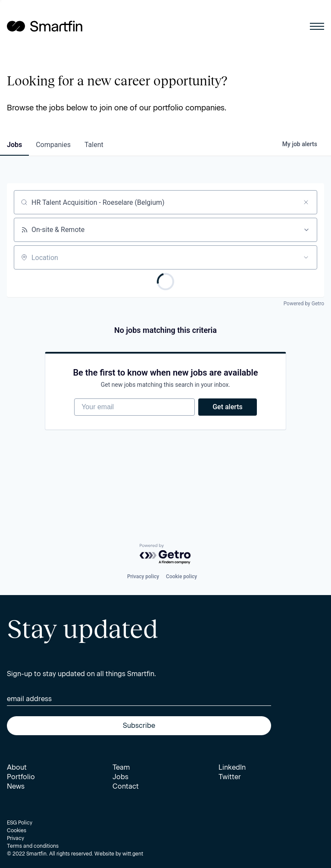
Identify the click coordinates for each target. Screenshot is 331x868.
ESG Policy (20, 823)
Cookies (17, 830)
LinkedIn (232, 767)
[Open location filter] (306, 257)
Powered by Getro (304, 304)
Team (121, 767)
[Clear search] (306, 202)
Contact (126, 786)
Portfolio (21, 777)
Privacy (16, 838)
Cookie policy (181, 577)
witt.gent (133, 854)
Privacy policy (143, 577)
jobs (14, 145)
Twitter (230, 777)
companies (53, 145)
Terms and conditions (33, 846)
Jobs (120, 777)
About (17, 767)
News (16, 786)
